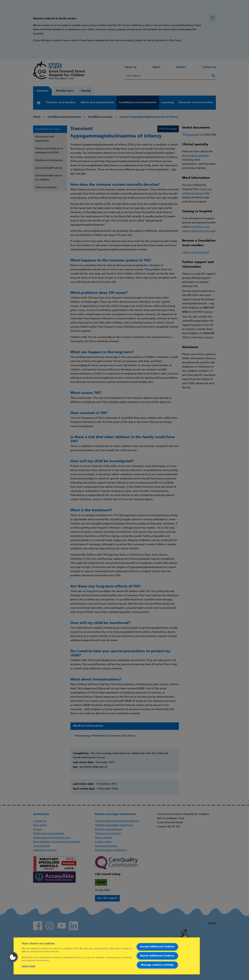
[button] (13, 957)
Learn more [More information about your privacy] (29, 966)
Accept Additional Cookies (157, 947)
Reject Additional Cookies (157, 956)
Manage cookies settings (157, 965)
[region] (107, 956)
